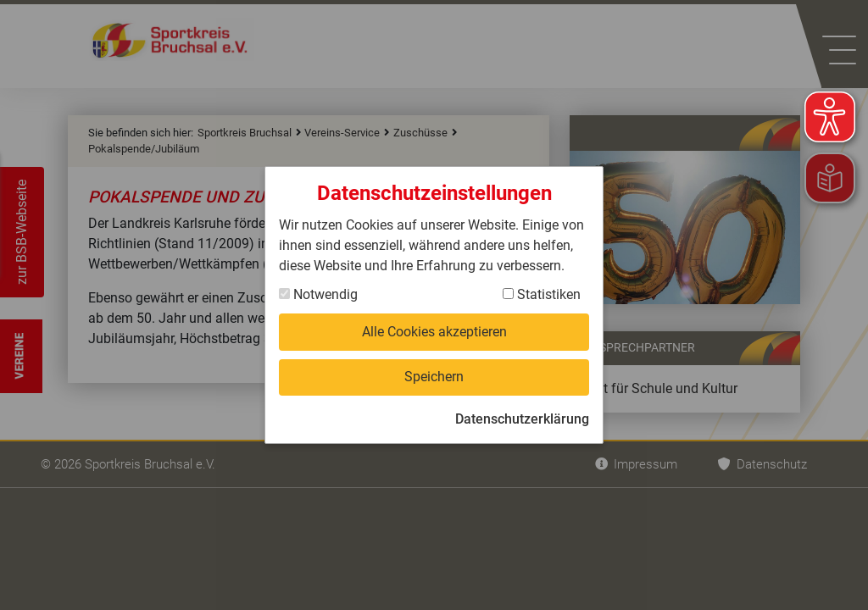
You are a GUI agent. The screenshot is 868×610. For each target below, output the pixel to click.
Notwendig (318, 294)
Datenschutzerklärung (522, 419)
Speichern (434, 377)
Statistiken (542, 294)
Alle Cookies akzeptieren (434, 332)
